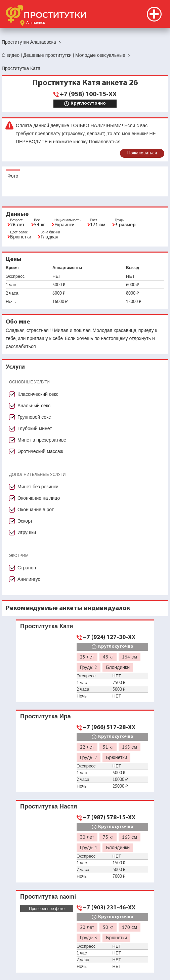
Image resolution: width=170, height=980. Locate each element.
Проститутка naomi (48, 896)
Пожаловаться (142, 153)
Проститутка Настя (49, 806)
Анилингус (29, 579)
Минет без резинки (38, 487)
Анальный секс (34, 406)
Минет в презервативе (42, 440)
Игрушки (27, 532)
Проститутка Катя (47, 626)
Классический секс (38, 394)
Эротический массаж (40, 451)
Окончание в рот (36, 510)
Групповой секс (34, 417)
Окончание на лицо (39, 498)
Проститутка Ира (46, 716)
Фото (13, 176)
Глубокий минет (35, 428)
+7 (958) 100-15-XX (88, 95)
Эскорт (25, 521)
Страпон (27, 568)
